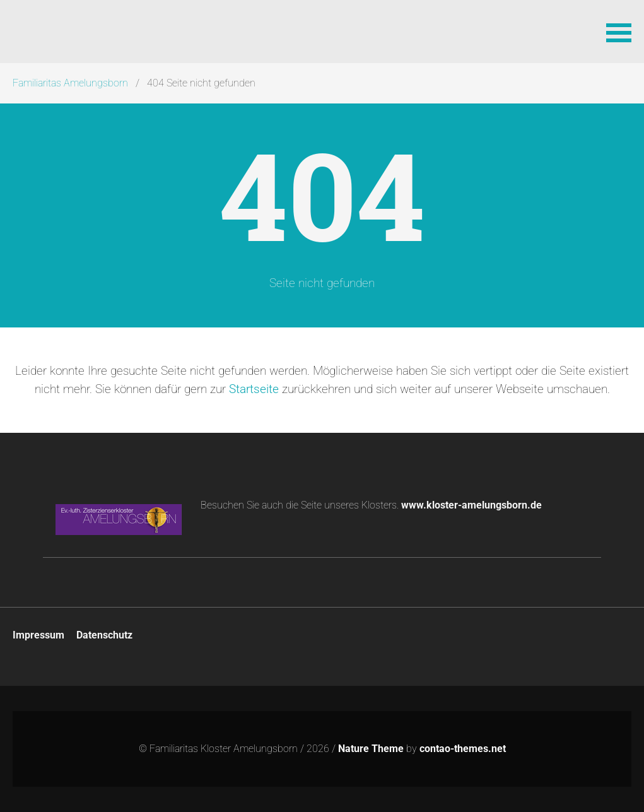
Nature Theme (371, 749)
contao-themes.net (463, 749)
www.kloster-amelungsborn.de (471, 505)
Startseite (254, 389)
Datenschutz (104, 635)
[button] (619, 32)
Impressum (38, 635)
